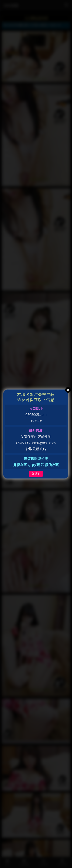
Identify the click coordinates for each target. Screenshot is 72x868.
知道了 (36, 474)
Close (68, 390)
